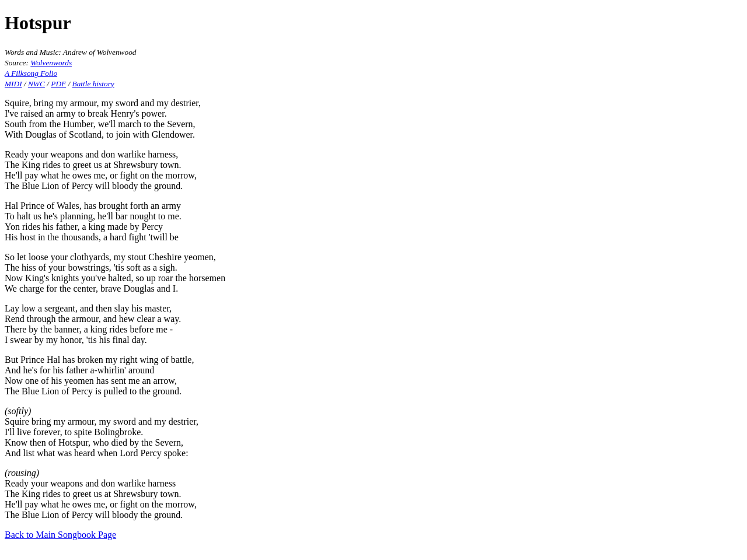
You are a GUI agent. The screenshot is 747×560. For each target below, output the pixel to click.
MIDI (13, 84)
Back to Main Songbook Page (60, 535)
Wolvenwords (51, 63)
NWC (36, 84)
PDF (58, 84)
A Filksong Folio (31, 73)
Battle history (93, 84)
